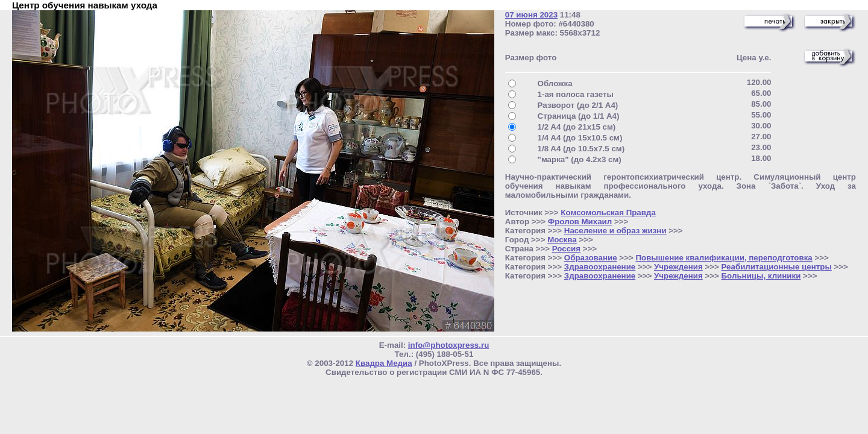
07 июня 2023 (531, 15)
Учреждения (678, 267)
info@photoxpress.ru (448, 345)
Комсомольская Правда (608, 212)
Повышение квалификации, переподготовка (724, 258)
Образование (591, 258)
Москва (562, 240)
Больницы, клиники (761, 276)
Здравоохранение (600, 267)
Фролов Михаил (580, 222)
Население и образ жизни (615, 231)
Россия (566, 249)
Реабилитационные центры (777, 267)
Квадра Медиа (384, 363)
